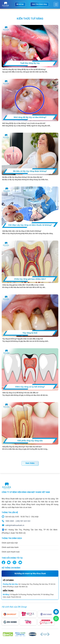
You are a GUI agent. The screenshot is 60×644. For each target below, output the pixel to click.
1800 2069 (10, 521)
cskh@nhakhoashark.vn (15, 525)
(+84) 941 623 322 (23, 521)
